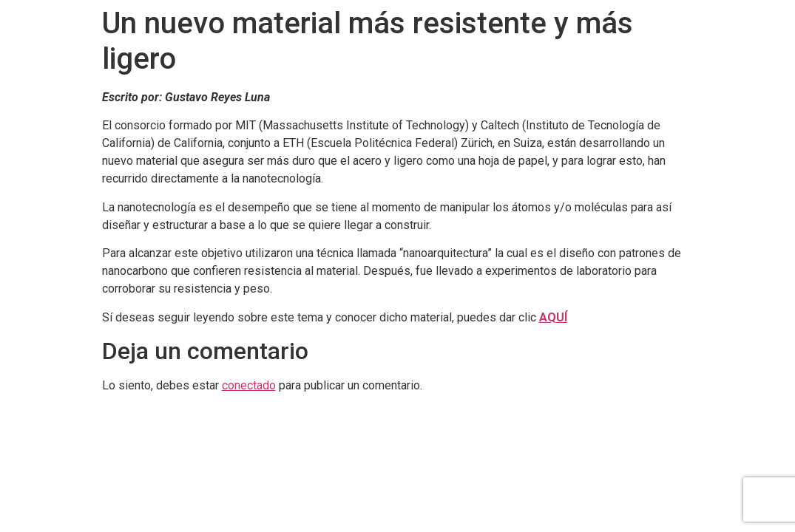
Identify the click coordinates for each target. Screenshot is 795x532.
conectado (249, 385)
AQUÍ (553, 317)
